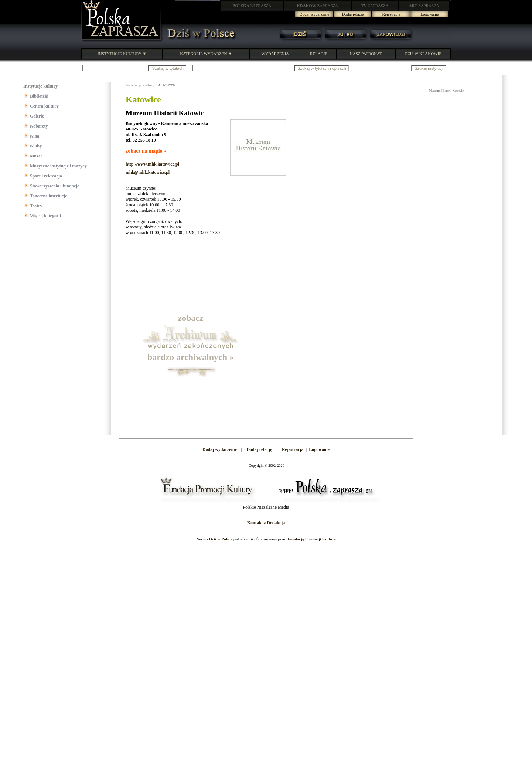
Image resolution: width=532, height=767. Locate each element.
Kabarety (39, 126)
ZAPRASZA (252, 6)
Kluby (36, 146)
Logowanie (429, 14)
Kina (35, 136)
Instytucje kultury (140, 85)
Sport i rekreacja (46, 176)
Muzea (36, 156)
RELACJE (319, 54)
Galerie (37, 116)
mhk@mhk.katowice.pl (148, 172)
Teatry (36, 206)
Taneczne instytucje (49, 196)
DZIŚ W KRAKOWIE (423, 54)
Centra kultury (44, 106)
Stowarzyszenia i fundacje (54, 186)
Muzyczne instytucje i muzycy (58, 166)
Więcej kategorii (45, 216)
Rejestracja (391, 14)
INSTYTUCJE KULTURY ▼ (122, 54)
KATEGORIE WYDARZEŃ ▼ (206, 54)
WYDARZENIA (275, 54)
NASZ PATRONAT (366, 54)
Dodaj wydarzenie (314, 14)
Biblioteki (39, 96)
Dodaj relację (353, 14)
